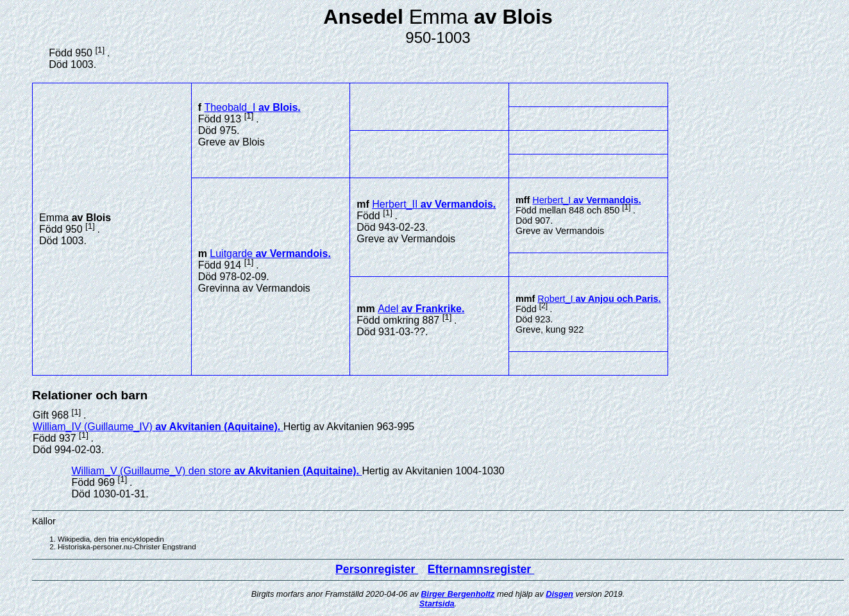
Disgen (559, 594)
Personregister (377, 569)
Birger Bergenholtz (458, 594)
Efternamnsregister (481, 569)
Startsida (437, 604)
